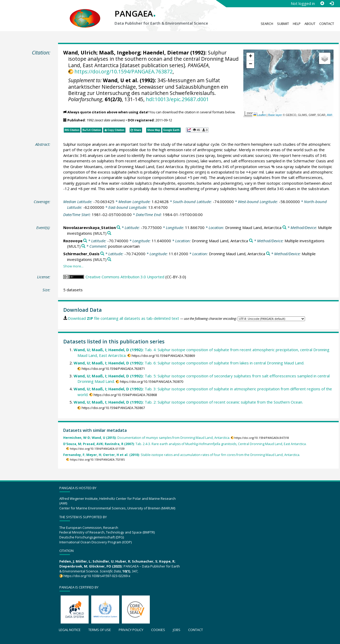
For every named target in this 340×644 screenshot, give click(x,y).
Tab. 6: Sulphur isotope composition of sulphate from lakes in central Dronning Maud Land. (189, 363)
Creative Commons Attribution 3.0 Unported (125, 277)
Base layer (275, 115)
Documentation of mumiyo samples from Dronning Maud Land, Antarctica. (147, 438)
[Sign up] (322, 3)
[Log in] (331, 3)
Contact (327, 24)
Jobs (177, 630)
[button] (250, 57)
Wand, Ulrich (80, 53)
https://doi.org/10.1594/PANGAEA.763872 (123, 71)
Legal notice (70, 630)
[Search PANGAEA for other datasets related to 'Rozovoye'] (85, 241)
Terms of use (100, 630)
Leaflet (260, 115)
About (310, 24)
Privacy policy (131, 630)
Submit (283, 24)
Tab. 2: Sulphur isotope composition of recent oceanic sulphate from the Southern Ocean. (188, 402)
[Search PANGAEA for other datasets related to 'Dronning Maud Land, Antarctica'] (284, 228)
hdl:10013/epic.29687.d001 (177, 99)
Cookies (158, 630)
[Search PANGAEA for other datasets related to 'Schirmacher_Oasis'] (102, 254)
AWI (330, 115)
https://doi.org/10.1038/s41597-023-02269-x (97, 576)
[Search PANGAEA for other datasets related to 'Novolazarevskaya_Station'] (119, 228)
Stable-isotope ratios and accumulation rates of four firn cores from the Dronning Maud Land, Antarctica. (182, 455)
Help (297, 24)
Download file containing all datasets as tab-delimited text (123, 318)
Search (267, 24)
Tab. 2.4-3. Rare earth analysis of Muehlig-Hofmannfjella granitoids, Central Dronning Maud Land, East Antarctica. (185, 444)
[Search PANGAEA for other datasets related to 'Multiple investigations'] (109, 233)
